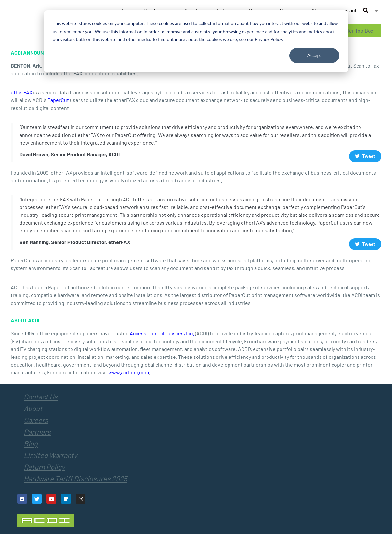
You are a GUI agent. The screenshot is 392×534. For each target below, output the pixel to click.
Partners (37, 432)
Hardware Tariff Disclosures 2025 (75, 478)
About (33, 408)
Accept (314, 55)
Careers (36, 420)
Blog (31, 443)
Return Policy (44, 467)
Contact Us (41, 397)
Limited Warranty (50, 455)
